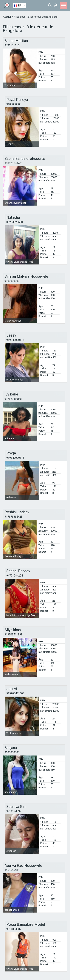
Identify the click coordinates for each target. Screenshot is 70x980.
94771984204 (15, 576)
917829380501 (13, 399)
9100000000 (14, 104)
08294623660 (15, 222)
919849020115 (15, 340)
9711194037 (14, 811)
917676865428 (13, 517)
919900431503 (15, 693)
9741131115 (12, 45)
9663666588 (12, 870)
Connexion (56, 5)
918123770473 (13, 163)
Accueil (7, 17)
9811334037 (14, 929)
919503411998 (13, 635)
